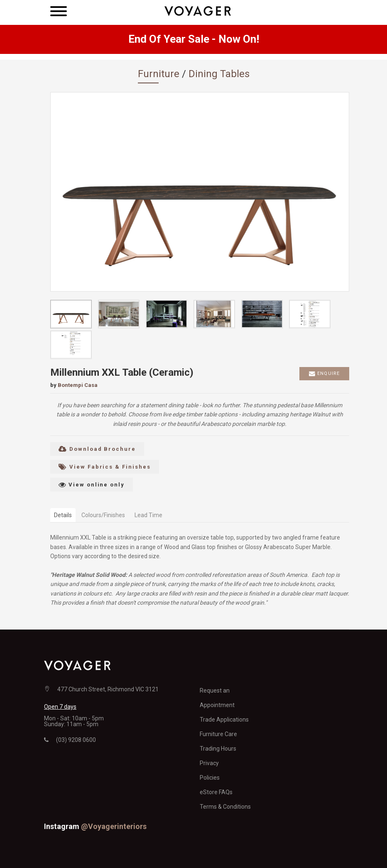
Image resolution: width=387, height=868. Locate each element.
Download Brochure (97, 449)
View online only (92, 485)
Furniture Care (218, 734)
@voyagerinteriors (114, 826)
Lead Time (148, 515)
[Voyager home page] (198, 10)
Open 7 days (60, 707)
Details (63, 515)
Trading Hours (218, 749)
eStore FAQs (216, 792)
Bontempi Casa (78, 385)
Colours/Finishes (103, 515)
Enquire (324, 374)
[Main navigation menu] (59, 12)
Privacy (209, 763)
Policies (210, 778)
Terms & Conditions (225, 807)
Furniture (159, 74)
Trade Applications (224, 720)
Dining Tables (219, 74)
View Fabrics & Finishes (105, 467)
